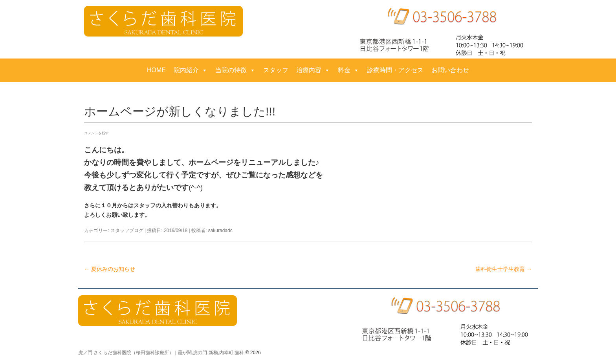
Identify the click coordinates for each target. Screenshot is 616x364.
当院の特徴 (235, 70)
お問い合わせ (450, 70)
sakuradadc (220, 230)
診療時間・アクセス (395, 70)
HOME (156, 70)
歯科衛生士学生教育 (504, 269)
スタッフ (276, 70)
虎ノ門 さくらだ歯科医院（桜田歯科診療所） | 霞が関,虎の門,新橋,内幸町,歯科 (161, 353)
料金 (348, 70)
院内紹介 (191, 70)
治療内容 (313, 70)
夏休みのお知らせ (110, 269)
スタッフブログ (127, 230)
